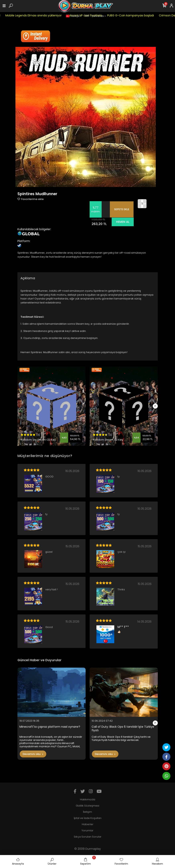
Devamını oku (33, 754)
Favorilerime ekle (31, 199)
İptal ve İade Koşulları (88, 818)
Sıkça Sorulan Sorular (88, 837)
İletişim (87, 812)
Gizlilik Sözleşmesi (87, 806)
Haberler (88, 824)
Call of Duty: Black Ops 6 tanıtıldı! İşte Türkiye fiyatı (123, 729)
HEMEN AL (123, 222)
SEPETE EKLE (122, 209)
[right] (155, 406)
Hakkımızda (88, 799)
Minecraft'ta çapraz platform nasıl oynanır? (50, 727)
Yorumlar (87, 830)
